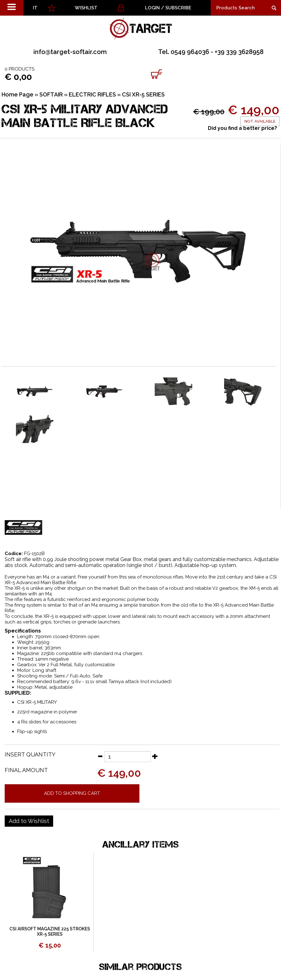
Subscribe (178, 8)
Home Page (18, 94)
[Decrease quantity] (100, 756)
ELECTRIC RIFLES (92, 94)
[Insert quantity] (128, 757)
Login (152, 8)
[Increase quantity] (155, 756)
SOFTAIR (51, 94)
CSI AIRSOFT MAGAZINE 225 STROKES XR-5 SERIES (50, 931)
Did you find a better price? (242, 128)
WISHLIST (86, 8)
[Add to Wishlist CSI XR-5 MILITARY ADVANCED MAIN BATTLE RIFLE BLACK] (29, 821)
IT (35, 8)
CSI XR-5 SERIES (143, 94)
